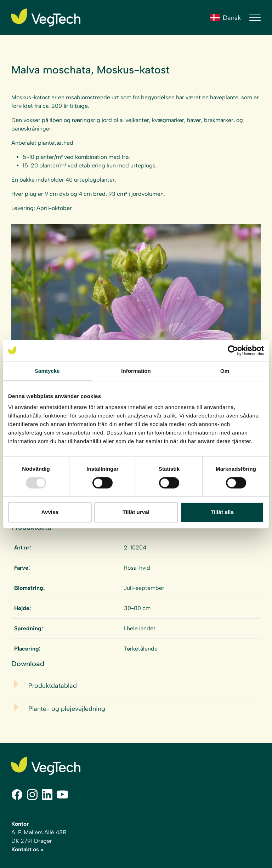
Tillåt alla (222, 512)
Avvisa (50, 512)
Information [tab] (136, 371)
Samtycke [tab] (47, 371)
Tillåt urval (136, 512)
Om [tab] (225, 371)
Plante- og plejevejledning (67, 709)
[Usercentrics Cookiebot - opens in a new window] (233, 350)
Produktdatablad (53, 686)
